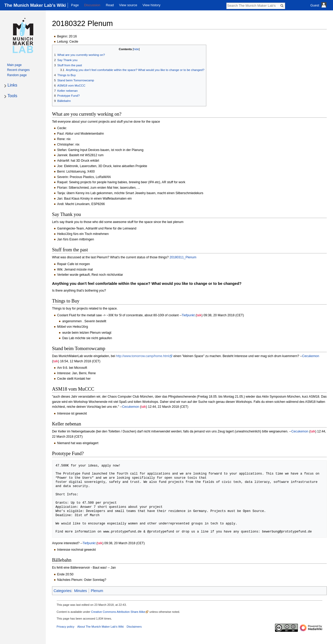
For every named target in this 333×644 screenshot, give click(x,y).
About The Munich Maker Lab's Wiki (101, 627)
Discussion (92, 5)
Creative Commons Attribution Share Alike (118, 612)
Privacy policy (66, 627)
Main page (14, 65)
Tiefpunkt (188, 315)
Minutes (81, 591)
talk (199, 315)
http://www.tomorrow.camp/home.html (143, 356)
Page (75, 5)
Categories (62, 591)
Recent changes (18, 70)
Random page (17, 75)
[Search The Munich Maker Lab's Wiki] (253, 5)
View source (128, 5)
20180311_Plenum (183, 257)
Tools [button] (12, 96)
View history (152, 5)
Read (110, 5)
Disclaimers (134, 627)
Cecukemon (310, 356)
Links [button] (12, 85)
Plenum (97, 591)
